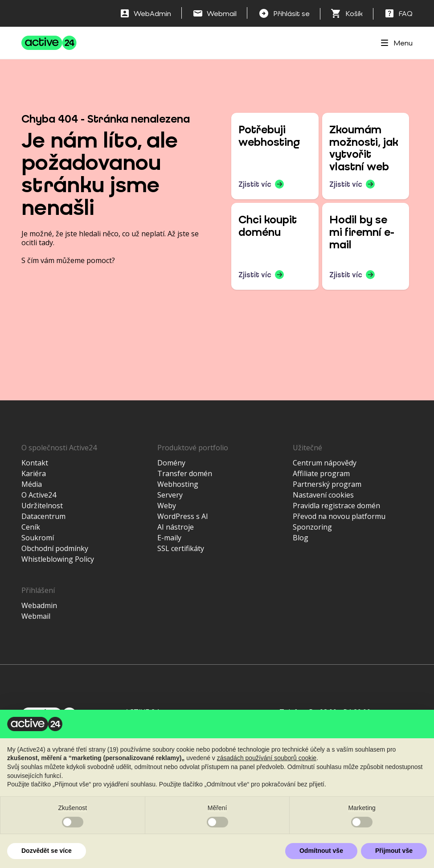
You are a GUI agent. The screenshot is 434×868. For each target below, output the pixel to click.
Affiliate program (321, 473)
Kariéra (34, 473)
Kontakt (35, 463)
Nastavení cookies (323, 495)
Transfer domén (185, 473)
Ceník (31, 527)
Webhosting (178, 484)
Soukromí (38, 538)
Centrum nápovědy (325, 463)
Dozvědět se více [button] (47, 851)
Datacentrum (43, 516)
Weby (167, 506)
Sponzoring (312, 527)
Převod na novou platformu (339, 516)
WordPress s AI (183, 516)
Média (32, 484)
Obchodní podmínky (55, 548)
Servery (170, 495)
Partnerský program (327, 484)
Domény (171, 463)
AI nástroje (176, 527)
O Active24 (39, 495)
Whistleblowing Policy (58, 559)
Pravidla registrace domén (336, 506)
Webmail (36, 616)
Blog (301, 538)
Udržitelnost (42, 506)
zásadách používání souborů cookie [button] (267, 758)
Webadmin (39, 605)
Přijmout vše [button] (394, 851)
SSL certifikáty (181, 548)
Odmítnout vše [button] (321, 851)
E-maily (169, 538)
